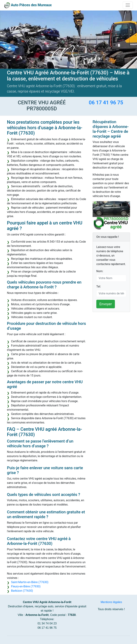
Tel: (99, 286)
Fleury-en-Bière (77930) (26, 586)
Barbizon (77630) (22, 591)
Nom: (100, 271)
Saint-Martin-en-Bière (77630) (30, 582)
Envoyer (106, 304)
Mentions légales (111, 602)
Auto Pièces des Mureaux (31, 5)
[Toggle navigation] (128, 5)
